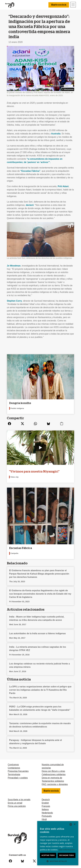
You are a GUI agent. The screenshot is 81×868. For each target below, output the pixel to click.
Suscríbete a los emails (19, 797)
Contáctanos (14, 765)
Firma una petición (17, 804)
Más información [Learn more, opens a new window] (67, 850)
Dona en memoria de (52, 775)
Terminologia (14, 772)
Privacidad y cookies (18, 775)
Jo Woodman (14, 266)
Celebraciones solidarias (54, 772)
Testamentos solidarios (53, 778)
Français (46, 804)
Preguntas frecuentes (18, 769)
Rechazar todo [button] (66, 855)
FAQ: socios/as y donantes (55, 782)
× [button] (75, 824)
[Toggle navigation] (73, 5)
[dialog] (58, 843)
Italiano (45, 807)
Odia (44, 820)
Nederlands (47, 810)
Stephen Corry (14, 301)
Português (47, 813)
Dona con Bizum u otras (53, 769)
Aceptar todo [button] (48, 855)
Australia (56, 134)
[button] (58, 861)
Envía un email (15, 800)
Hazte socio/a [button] (59, 5)
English (45, 800)
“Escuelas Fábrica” (30, 171)
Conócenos (13, 762)
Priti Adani (63, 186)
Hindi (44, 817)
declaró (30, 205)
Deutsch (46, 797)
